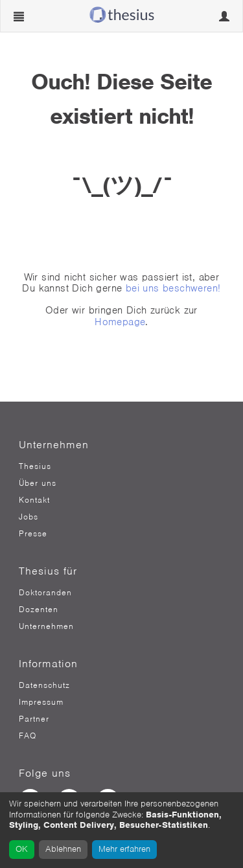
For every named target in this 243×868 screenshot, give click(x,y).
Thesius (35, 466)
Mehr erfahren (124, 849)
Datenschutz (44, 685)
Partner (34, 719)
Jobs (29, 517)
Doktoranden (45, 593)
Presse (33, 534)
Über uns (38, 483)
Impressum (41, 702)
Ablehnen (63, 849)
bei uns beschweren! (173, 288)
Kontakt (34, 500)
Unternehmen (46, 626)
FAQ (28, 736)
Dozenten (39, 610)
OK (22, 849)
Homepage (120, 322)
